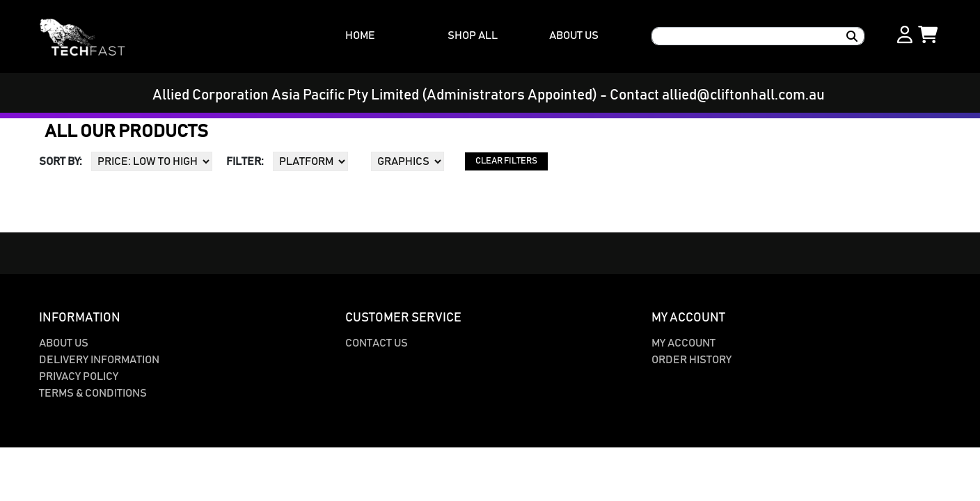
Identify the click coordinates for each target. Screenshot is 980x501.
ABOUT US (574, 35)
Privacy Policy (79, 376)
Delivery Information (99, 360)
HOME (360, 35)
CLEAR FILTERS (506, 161)
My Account (683, 343)
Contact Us (377, 343)
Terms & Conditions (93, 393)
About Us (64, 343)
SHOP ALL (473, 35)
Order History (691, 360)
